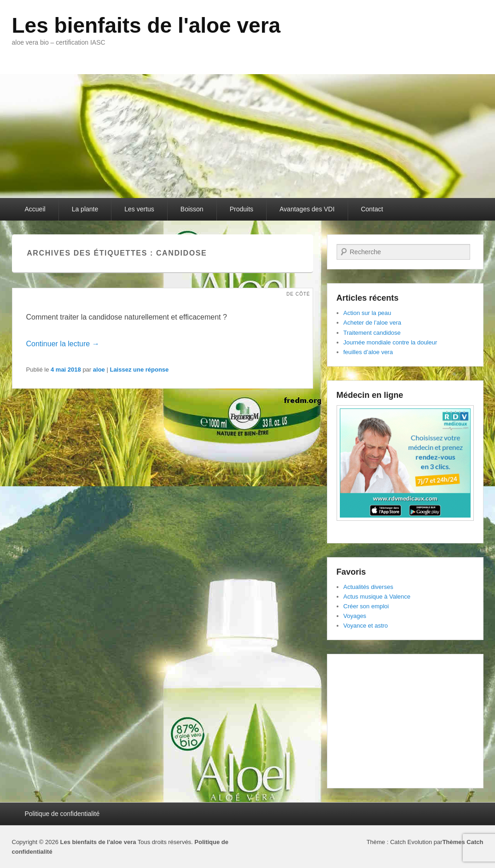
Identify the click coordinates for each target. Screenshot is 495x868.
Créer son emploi (366, 606)
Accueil (35, 209)
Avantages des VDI (307, 209)
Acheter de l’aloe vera (373, 323)
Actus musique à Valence (377, 597)
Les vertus (139, 209)
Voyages (355, 616)
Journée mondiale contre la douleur (390, 342)
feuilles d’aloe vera (368, 352)
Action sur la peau (367, 313)
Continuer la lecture (63, 344)
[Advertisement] (405, 721)
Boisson (192, 209)
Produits (242, 209)
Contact (372, 209)
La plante (85, 209)
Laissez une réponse (139, 370)
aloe (99, 370)
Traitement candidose (372, 333)
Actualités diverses (368, 587)
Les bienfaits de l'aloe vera (146, 25)
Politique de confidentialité (62, 814)
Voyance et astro (366, 626)
